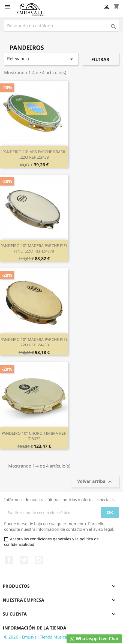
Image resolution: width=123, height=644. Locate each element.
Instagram (39, 560)
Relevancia (41, 59)
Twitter (24, 560)
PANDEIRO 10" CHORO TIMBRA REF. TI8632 (34, 436)
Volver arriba (95, 482)
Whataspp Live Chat (94, 639)
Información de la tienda (34, 628)
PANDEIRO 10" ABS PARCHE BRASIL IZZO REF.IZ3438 (34, 154)
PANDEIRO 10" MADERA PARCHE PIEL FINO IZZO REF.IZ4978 (34, 248)
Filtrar (100, 59)
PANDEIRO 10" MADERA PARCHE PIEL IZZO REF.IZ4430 (34, 342)
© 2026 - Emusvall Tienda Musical (36, 637)
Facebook (9, 560)
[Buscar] (61, 26)
